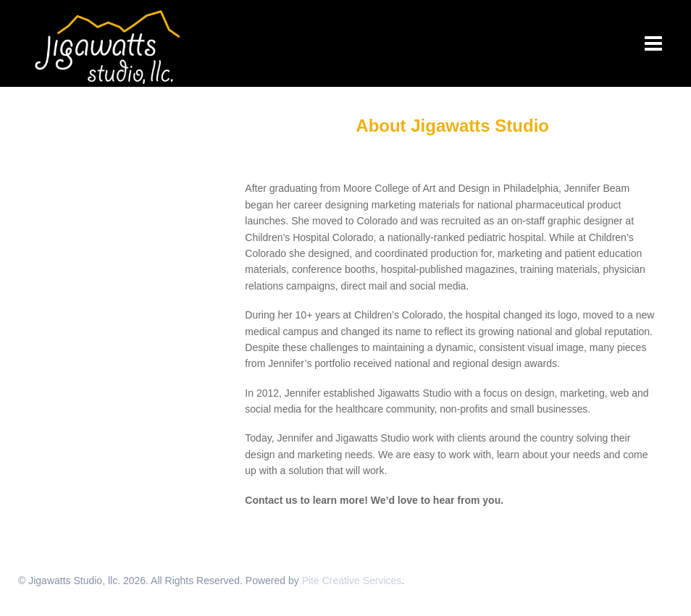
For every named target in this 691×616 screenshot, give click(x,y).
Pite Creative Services (352, 581)
